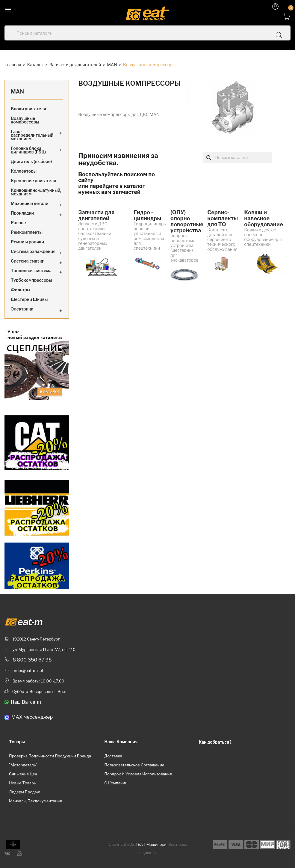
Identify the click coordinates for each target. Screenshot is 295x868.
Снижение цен (23, 774)
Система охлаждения (33, 251)
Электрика (22, 309)
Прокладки (22, 213)
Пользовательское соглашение (134, 765)
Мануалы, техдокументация (35, 801)
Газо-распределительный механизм (32, 135)
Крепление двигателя (33, 181)
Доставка (113, 756)
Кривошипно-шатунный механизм (35, 192)
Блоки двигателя (28, 109)
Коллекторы (24, 171)
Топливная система (31, 271)
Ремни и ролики (27, 242)
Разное (18, 223)
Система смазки (28, 261)
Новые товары (23, 783)
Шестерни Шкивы (29, 299)
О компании (116, 783)
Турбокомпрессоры (31, 280)
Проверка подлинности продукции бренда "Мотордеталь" (50, 760)
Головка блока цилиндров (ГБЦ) (28, 150)
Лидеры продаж (24, 792)
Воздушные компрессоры (25, 120)
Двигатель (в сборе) (31, 161)
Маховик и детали (29, 203)
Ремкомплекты (27, 232)
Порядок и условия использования (138, 774)
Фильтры (21, 290)
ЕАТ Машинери (152, 844)
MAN (17, 92)
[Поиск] (237, 157)
